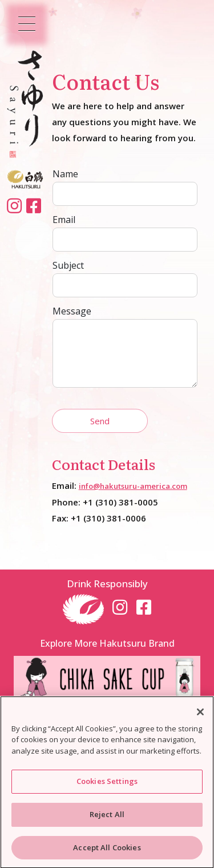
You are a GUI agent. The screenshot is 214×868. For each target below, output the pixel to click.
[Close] (200, 714)
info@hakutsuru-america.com (133, 486)
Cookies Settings (107, 783)
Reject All (107, 817)
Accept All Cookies (107, 850)
